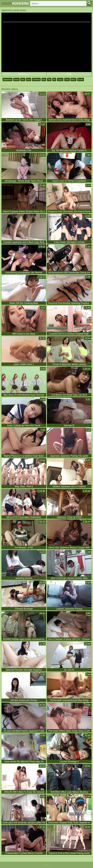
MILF (73, 80)
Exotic (81, 80)
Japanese (7, 80)
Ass (44, 80)
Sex (23, 80)
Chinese (36, 80)
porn (28, 80)
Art (54, 80)
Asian (16, 80)
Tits (49, 80)
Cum (67, 80)
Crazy (60, 80)
